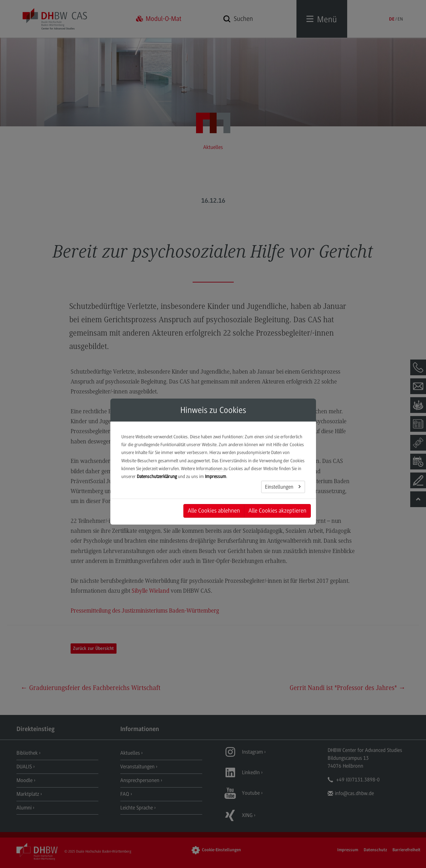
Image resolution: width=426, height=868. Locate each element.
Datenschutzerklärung (157, 476)
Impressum (216, 476)
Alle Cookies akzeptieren (277, 511)
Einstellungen (280, 487)
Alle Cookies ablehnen (214, 511)
